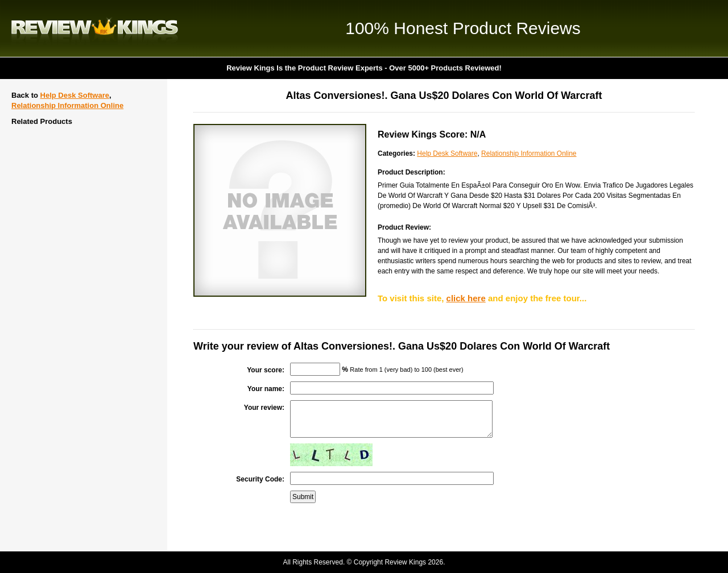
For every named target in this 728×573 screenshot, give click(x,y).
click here (466, 298)
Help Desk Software (75, 95)
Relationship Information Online (67, 105)
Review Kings (95, 28)
